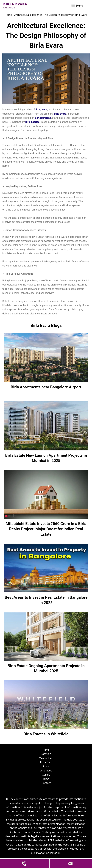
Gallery (46, 775)
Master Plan (46, 758)
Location (46, 754)
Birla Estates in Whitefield (46, 734)
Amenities (46, 771)
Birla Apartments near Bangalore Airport (46, 387)
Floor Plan (46, 762)
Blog (46, 779)
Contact (46, 783)
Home (46, 750)
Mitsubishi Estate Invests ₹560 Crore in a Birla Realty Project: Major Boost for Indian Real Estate (46, 529)
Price (46, 766)
